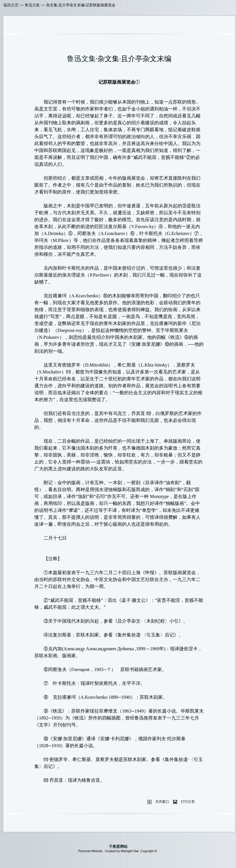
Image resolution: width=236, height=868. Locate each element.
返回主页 (11, 5)
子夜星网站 (118, 847)
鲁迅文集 (32, 5)
